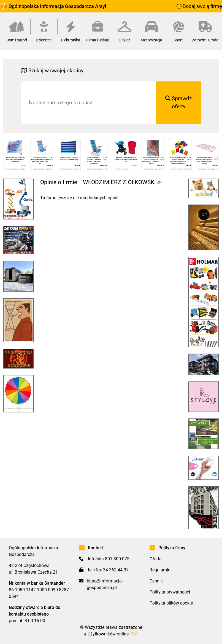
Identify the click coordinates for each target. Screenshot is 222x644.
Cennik (156, 581)
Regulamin (160, 570)
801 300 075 (117, 559)
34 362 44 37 (116, 570)
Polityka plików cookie (171, 603)
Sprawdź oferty (178, 102)
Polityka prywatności (170, 592)
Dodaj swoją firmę (199, 6)
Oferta (156, 559)
